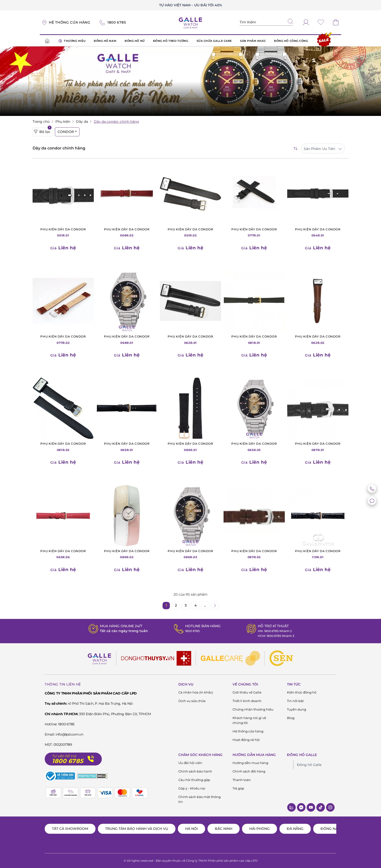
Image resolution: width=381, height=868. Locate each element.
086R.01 (190, 446)
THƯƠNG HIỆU (72, 41)
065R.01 (127, 446)
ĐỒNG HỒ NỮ (135, 41)
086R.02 (127, 554)
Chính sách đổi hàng (249, 771)
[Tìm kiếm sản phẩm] (266, 22)
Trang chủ (41, 122)
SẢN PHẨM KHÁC (253, 41)
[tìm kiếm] (290, 22)
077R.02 (63, 339)
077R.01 (254, 232)
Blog (291, 718)
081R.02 (63, 446)
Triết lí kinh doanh (247, 701)
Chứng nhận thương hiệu (253, 709)
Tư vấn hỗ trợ (64, 756)
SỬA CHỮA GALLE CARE (214, 41)
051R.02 (190, 232)
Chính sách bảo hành (195, 771)
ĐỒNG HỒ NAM (105, 41)
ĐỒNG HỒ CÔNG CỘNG (291, 41)
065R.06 (63, 554)
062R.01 (190, 339)
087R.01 (318, 446)
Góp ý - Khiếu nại (192, 788)
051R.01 (63, 232)
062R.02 (318, 339)
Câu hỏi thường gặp (194, 780)
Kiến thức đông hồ (302, 692)
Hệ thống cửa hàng (248, 731)
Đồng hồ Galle (309, 765)
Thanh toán (242, 780)
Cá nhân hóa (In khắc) (196, 692)
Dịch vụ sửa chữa (192, 701)
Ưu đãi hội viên (190, 763)
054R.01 (318, 232)
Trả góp (238, 788)
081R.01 (254, 339)
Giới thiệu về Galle (247, 692)
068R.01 (127, 339)
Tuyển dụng (297, 709)
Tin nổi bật (295, 701)
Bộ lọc (43, 131)
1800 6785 (191, 631)
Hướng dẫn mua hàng (250, 763)
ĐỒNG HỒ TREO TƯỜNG (171, 41)
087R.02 (254, 554)
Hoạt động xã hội (246, 740)
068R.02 (127, 232)
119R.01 (318, 554)
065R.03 (254, 446)
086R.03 (190, 554)
